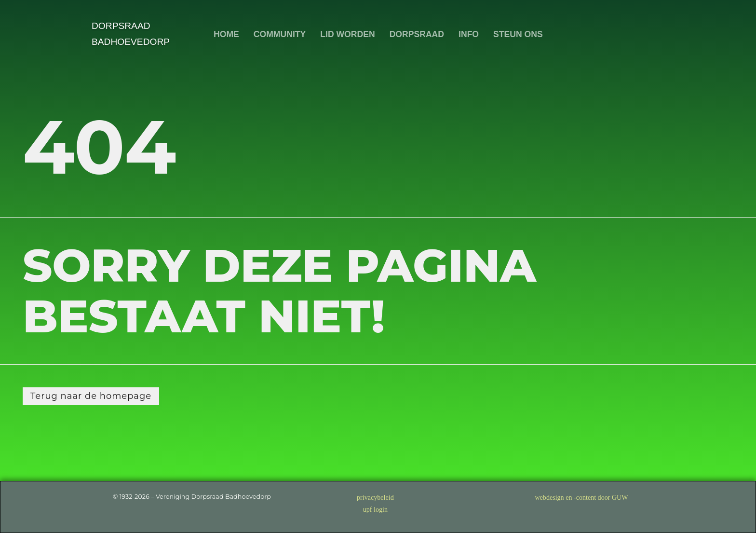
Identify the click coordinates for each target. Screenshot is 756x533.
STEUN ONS (518, 34)
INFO (469, 34)
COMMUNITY (279, 34)
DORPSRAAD (416, 34)
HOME (226, 34)
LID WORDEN (347, 34)
